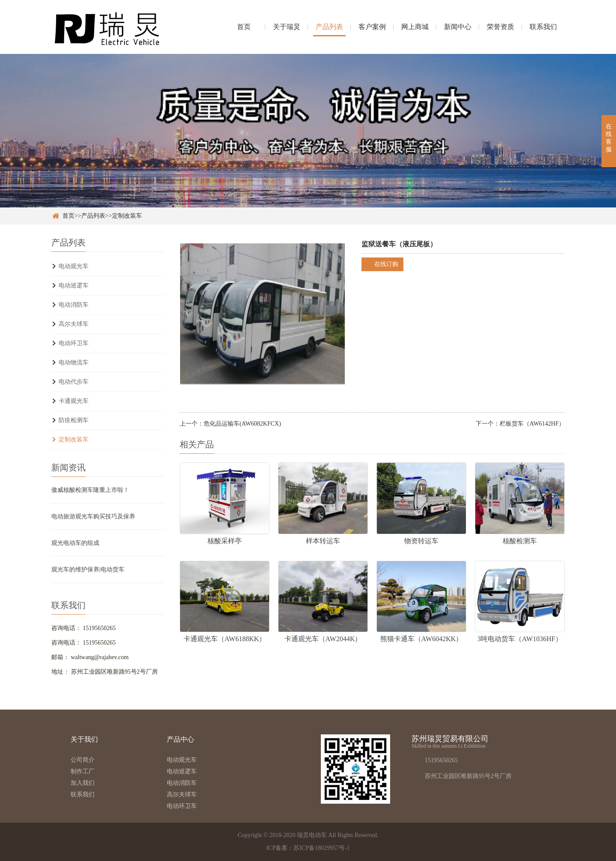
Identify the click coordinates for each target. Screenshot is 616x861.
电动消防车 (74, 305)
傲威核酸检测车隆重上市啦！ (90, 490)
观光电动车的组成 (75, 543)
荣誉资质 (500, 27)
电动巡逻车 (74, 286)
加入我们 (83, 783)
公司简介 (83, 760)
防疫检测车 (74, 420)
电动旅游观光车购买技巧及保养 (93, 516)
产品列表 (329, 27)
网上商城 (415, 27)
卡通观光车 (74, 401)
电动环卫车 (74, 343)
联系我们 (543, 27)
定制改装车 (127, 216)
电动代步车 (74, 382)
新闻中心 (458, 27)
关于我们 (84, 739)
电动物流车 (74, 362)
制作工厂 (83, 771)
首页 (244, 27)
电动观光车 (74, 266)
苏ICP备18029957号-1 (321, 848)
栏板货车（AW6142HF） (532, 424)
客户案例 (372, 27)
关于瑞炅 (287, 27)
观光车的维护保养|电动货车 (88, 570)
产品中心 (181, 739)
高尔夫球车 (74, 324)
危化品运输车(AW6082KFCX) (242, 424)
